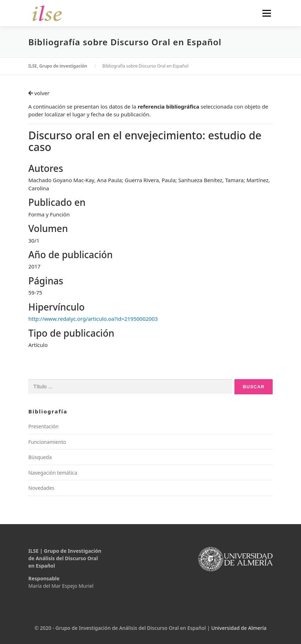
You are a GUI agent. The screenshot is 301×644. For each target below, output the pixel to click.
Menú (266, 13)
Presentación (43, 426)
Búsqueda (40, 457)
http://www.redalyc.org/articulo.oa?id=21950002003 (93, 319)
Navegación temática (53, 473)
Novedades (41, 488)
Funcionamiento (47, 442)
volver (39, 93)
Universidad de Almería (239, 628)
